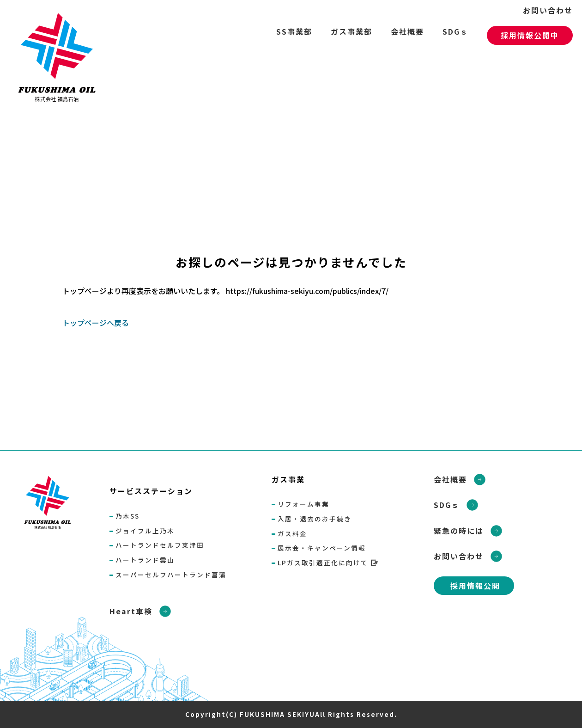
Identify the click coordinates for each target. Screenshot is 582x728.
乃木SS (127, 516)
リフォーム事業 (303, 504)
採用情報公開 (475, 586)
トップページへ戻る (96, 323)
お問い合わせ (548, 10)
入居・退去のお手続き (315, 519)
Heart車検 (131, 611)
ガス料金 (292, 533)
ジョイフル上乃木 (145, 531)
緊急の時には (459, 531)
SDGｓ (455, 31)
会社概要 (407, 31)
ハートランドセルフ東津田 (160, 545)
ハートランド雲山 (145, 560)
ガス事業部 (352, 31)
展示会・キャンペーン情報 (322, 548)
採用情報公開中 (530, 35)
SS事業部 (294, 31)
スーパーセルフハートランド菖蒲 (171, 575)
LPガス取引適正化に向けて (323, 563)
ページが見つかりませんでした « (60, 60)
